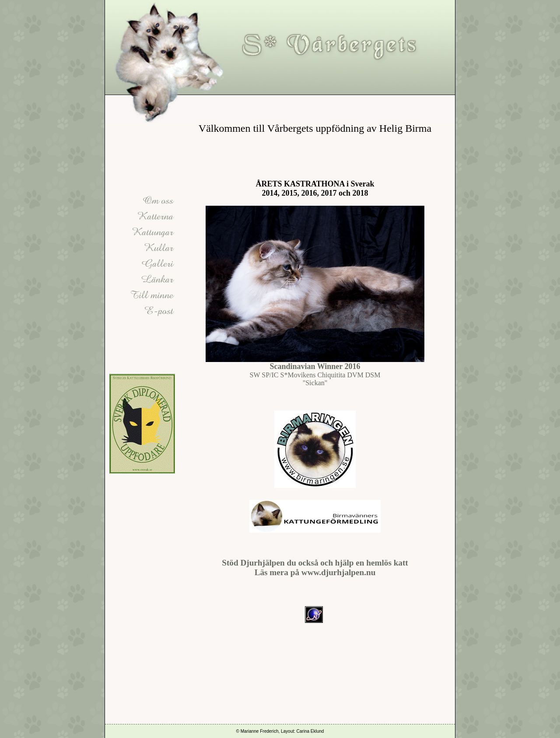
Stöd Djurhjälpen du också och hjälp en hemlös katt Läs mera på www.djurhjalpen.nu (315, 568)
